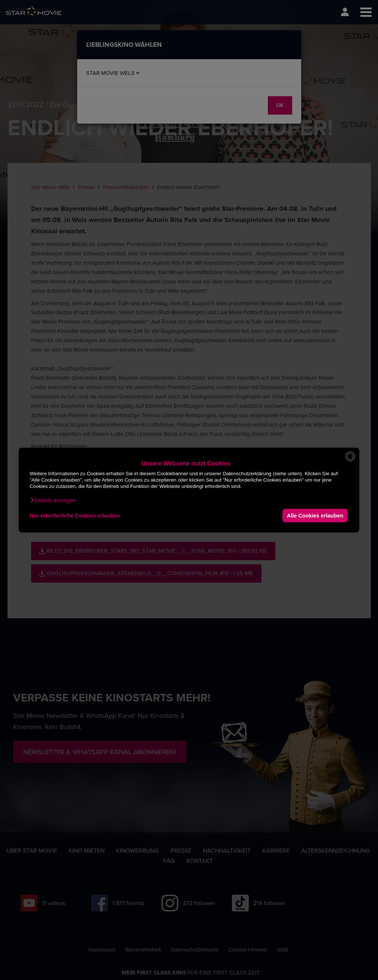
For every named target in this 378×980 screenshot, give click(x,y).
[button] (53, 500)
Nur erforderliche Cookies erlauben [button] (75, 515)
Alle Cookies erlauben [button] (315, 515)
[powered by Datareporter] (350, 461)
